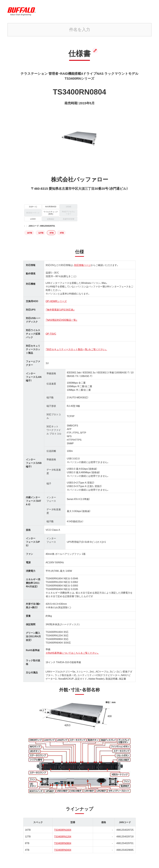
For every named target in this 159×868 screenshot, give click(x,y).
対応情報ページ (82, 265)
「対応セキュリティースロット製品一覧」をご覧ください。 (76, 349)
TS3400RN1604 (63, 830)
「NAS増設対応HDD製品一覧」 (62, 320)
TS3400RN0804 (63, 843)
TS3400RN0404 (63, 850)
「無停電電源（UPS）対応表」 (60, 309)
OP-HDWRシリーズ (56, 301)
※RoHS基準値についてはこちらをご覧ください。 (72, 653)
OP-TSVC (51, 334)
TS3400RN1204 (63, 836)
